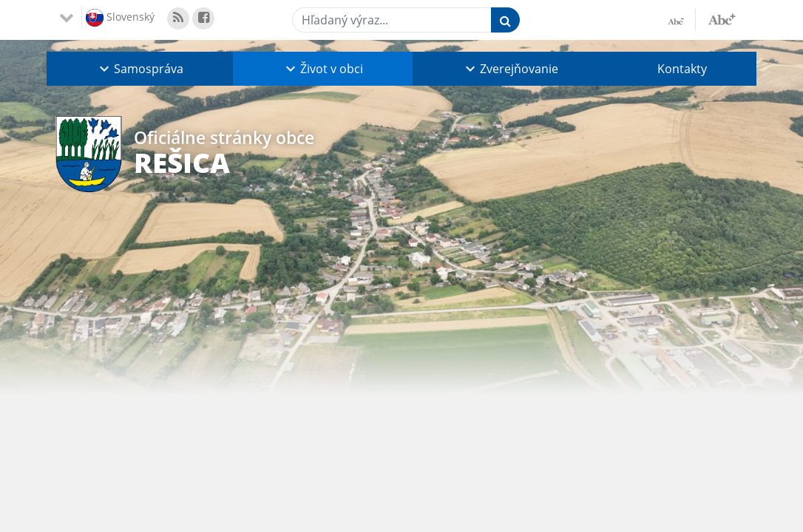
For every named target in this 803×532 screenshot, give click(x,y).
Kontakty (682, 69)
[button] (140, 69)
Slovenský (120, 18)
